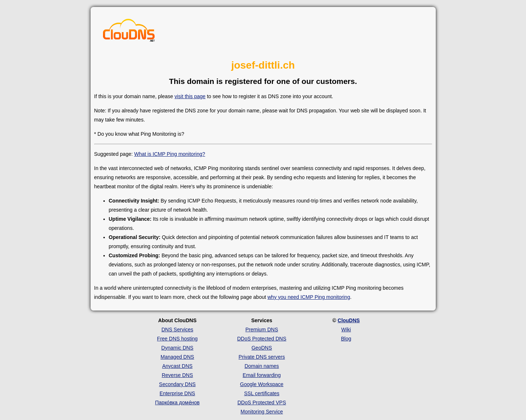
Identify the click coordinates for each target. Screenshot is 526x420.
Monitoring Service (262, 412)
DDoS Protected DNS (262, 339)
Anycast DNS (177, 366)
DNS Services (177, 330)
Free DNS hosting (177, 339)
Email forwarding (262, 375)
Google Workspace (262, 384)
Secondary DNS (177, 384)
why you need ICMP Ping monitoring (309, 297)
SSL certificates (262, 393)
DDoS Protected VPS (262, 402)
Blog (346, 339)
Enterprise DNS (177, 393)
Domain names (262, 366)
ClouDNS (349, 320)
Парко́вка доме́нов (178, 402)
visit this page (190, 96)
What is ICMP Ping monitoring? (169, 154)
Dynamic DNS (178, 348)
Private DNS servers (262, 357)
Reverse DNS (178, 375)
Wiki (346, 330)
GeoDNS (262, 348)
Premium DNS (262, 330)
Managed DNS (178, 357)
